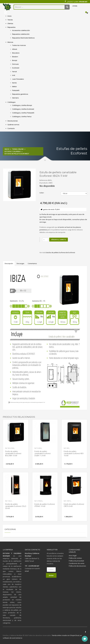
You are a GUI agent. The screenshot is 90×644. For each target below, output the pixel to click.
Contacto (11, 128)
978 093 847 (83, 2)
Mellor (14, 87)
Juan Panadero (18, 79)
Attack (15, 49)
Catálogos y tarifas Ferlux (22, 117)
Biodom (15, 57)
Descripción (9, 263)
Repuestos (11, 27)
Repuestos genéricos (20, 94)
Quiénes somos (13, 125)
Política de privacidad (76, 561)
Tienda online (18, 149)
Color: (42, 193)
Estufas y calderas (13, 151)
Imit (14, 75)
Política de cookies (75, 558)
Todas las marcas (19, 45)
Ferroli (14, 72)
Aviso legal (73, 556)
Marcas (10, 42)
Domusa (15, 64)
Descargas (20, 263)
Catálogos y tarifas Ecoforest (23, 109)
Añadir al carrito (59, 240)
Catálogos (11, 102)
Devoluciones (13, 121)
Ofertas (10, 24)
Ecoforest (16, 68)
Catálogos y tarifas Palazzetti (23, 113)
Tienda (10, 20)
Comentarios (32, 263)
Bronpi (15, 60)
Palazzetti (16, 90)
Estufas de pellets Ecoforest (17, 154)
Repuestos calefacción (21, 34)
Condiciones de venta (77, 563)
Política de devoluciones (77, 566)
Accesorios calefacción (21, 30)
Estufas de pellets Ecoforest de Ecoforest (60, 252)
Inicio (9, 16)
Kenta (14, 83)
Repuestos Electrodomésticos (23, 38)
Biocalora (16, 53)
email (27, 571)
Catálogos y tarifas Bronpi (22, 105)
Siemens (15, 98)
